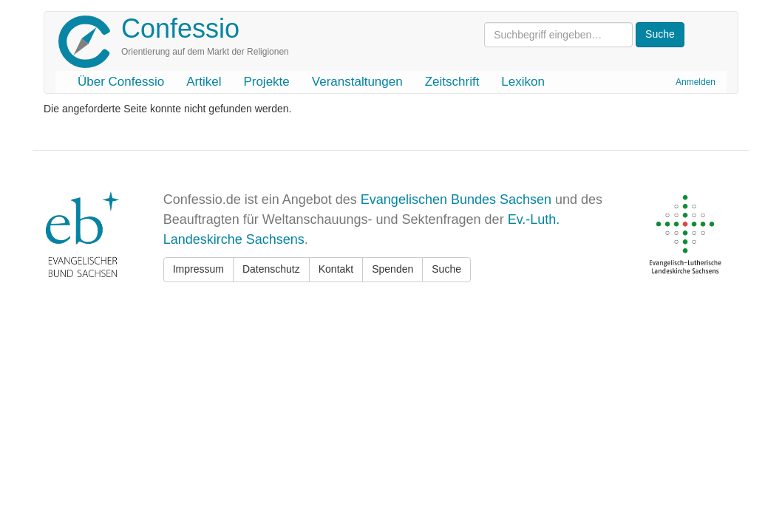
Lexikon (523, 82)
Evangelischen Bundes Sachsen (456, 199)
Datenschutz (271, 269)
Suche (446, 269)
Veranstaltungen (357, 82)
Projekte (266, 82)
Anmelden (696, 82)
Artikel (204, 82)
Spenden (392, 269)
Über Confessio (121, 82)
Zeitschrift (452, 82)
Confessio (180, 28)
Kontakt (336, 269)
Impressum (198, 269)
